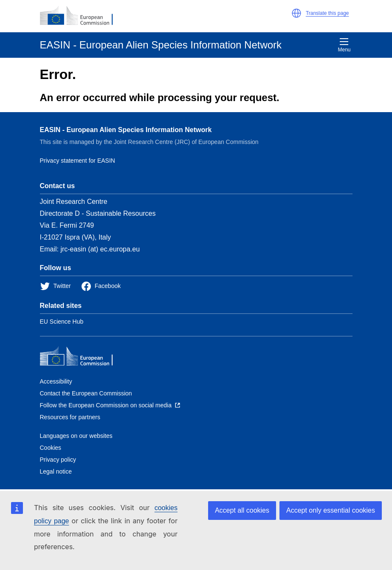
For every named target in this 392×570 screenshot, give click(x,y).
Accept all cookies (242, 510)
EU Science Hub (62, 322)
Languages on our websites (76, 436)
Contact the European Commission (86, 393)
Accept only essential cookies (331, 510)
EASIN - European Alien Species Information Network (126, 130)
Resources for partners (70, 417)
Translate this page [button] (327, 13)
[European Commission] (81, 16)
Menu (344, 45)
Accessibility (56, 381)
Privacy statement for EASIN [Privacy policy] (78, 161)
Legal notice (56, 471)
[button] (296, 13)
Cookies (51, 448)
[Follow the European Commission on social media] (110, 405)
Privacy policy (58, 460)
